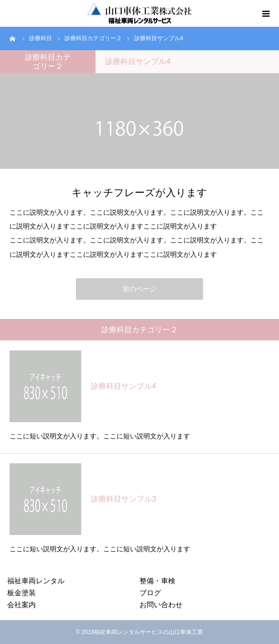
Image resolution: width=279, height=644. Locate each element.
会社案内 (21, 605)
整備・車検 (157, 581)
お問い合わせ (161, 605)
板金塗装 (21, 593)
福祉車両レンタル (36, 581)
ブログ (150, 593)
